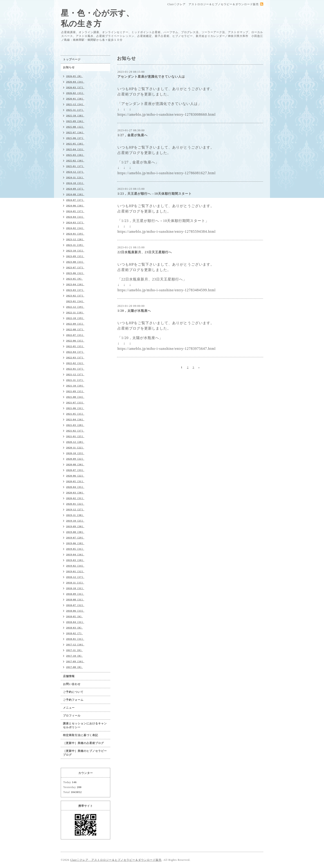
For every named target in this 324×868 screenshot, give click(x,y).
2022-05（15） (75, 346)
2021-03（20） (75, 425)
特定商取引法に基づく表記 (81, 735)
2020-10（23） (75, 453)
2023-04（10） (75, 284)
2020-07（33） (75, 470)
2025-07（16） (75, 132)
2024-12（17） (75, 172)
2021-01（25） (75, 436)
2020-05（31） (75, 481)
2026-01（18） (75, 99)
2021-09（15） (75, 391)
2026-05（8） (74, 76)
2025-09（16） (75, 121)
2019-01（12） (75, 571)
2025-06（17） (75, 138)
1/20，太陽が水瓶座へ (134, 311)
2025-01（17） (75, 166)
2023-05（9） (74, 279)
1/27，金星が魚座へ (133, 135)
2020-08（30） (75, 464)
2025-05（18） (75, 144)
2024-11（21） (75, 177)
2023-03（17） (75, 290)
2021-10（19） (75, 386)
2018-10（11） (75, 588)
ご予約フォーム (73, 700)
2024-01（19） (75, 234)
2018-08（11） (75, 599)
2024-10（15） (75, 183)
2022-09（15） (75, 324)
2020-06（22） (75, 476)
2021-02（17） (75, 431)
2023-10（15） (75, 251)
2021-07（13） (75, 402)
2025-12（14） (75, 104)
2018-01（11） (75, 639)
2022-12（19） (75, 307)
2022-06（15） (75, 341)
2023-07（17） (75, 267)
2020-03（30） (75, 493)
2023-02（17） (75, 296)
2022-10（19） (75, 318)
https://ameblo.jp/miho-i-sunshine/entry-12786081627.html (166, 173)
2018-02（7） (74, 633)
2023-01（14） (75, 301)
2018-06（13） (75, 611)
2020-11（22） (75, 448)
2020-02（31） (75, 498)
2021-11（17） (75, 380)
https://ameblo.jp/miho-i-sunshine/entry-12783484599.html (166, 290)
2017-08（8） (74, 667)
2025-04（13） (75, 149)
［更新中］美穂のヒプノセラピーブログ (85, 753)
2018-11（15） (75, 583)
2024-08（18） (75, 194)
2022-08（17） (75, 329)
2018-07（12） (75, 605)
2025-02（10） (75, 160)
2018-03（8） (74, 628)
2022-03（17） (75, 357)
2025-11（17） (75, 110)
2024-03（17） (75, 222)
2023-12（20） (75, 239)
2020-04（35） (75, 487)
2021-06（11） (75, 408)
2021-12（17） (75, 374)
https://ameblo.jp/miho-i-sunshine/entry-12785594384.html (166, 232)
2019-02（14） (75, 566)
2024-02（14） (75, 228)
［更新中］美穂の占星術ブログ (83, 743)
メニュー (69, 708)
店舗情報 (69, 676)
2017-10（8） (74, 656)
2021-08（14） (75, 397)
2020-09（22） (75, 459)
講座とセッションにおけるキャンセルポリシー (85, 725)
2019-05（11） (75, 549)
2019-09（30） (75, 526)
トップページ (72, 59)
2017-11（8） (74, 650)
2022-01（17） (75, 369)
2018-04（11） (75, 622)
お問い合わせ (72, 684)
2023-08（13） (75, 262)
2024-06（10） (75, 206)
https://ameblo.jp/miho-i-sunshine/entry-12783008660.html (166, 114)
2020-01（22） (75, 504)
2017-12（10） (75, 644)
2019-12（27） (75, 509)
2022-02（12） (75, 363)
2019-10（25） (75, 521)
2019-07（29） (75, 538)
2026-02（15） (75, 93)
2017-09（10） (75, 661)
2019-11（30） (75, 515)
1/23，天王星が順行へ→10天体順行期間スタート (155, 194)
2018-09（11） (75, 594)
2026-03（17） (75, 87)
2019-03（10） (75, 560)
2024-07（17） (75, 200)
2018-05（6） (74, 616)
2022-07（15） (75, 335)
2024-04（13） (75, 217)
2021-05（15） (75, 414)
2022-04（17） (75, 352)
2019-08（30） (75, 532)
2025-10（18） (75, 115)
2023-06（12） (75, 273)
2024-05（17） (75, 211)
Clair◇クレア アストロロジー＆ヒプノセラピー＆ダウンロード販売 (116, 860)
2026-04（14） (75, 82)
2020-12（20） (75, 442)
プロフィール (72, 716)
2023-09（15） (75, 256)
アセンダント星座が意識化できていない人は (151, 77)
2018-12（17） (75, 577)
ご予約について (73, 692)
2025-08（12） (75, 127)
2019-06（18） (75, 543)
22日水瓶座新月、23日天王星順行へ (145, 252)
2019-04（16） (75, 554)
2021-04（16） (75, 419)
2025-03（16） (75, 155)
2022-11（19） (75, 312)
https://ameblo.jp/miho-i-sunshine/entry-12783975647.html (166, 349)
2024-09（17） (75, 189)
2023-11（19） (75, 245)
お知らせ (69, 67)
